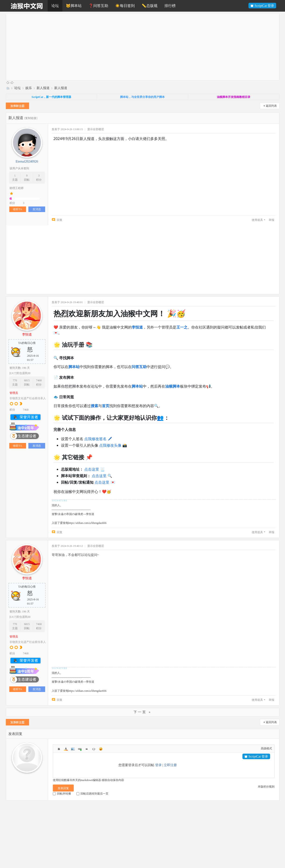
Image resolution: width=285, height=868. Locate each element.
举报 (272, 220)
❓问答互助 (98, 6)
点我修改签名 (95, 439)
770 (15, 380)
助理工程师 (17, 188)
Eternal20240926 (27, 161)
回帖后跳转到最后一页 (92, 794)
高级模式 (266, 748)
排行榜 (170, 6)
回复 (60, 220)
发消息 (37, 209)
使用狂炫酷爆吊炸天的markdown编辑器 (77, 780)
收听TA (18, 209)
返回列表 (271, 106)
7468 (39, 380)
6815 (27, 380)
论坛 (55, 6)
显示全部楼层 (96, 129)
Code (94, 749)
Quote (87, 749)
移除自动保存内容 (113, 780)
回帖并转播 (62, 794)
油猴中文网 (8, 88)
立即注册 (170, 765)
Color (66, 749)
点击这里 (92, 469)
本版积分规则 (266, 787)
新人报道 (43, 88)
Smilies (101, 749)
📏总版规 (150, 6)
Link (80, 749)
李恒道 (27, 334)
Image (73, 749)
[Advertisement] (146, 47)
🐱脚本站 (74, 6)
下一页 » (143, 712)
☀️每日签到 (125, 6)
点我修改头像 (110, 445)
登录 (158, 765)
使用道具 (257, 220)
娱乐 (29, 88)
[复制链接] (31, 118)
